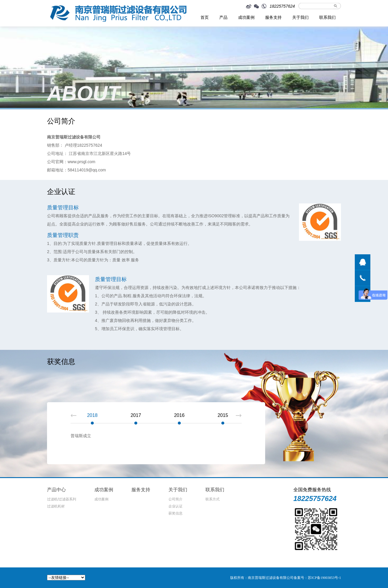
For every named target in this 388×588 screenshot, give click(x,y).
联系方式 (213, 499)
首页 (205, 17)
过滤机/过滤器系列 (62, 499)
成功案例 (246, 17)
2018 (92, 415)
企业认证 (175, 506)
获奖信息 (175, 513)
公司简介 (175, 499)
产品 (223, 17)
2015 (223, 415)
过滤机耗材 (56, 506)
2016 (179, 415)
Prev (73, 415)
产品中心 (56, 490)
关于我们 (300, 17)
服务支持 (273, 17)
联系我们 (327, 17)
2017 (136, 415)
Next (239, 415)
